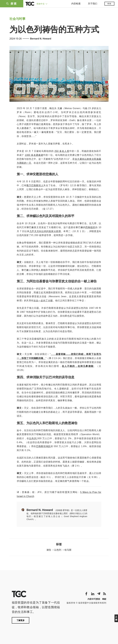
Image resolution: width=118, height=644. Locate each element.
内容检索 (76, 4)
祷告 (49, 550)
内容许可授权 (94, 599)
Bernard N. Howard (41, 39)
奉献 (109, 4)
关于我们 (93, 4)
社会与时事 (17, 19)
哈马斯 (68, 550)
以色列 (58, 550)
